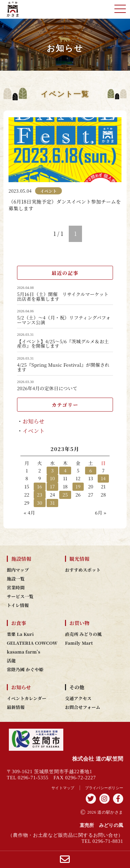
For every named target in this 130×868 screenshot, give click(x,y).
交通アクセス (78, 698)
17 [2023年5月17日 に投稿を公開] (52, 486)
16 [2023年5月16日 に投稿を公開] (40, 486)
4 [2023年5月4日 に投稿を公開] (65, 470)
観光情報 (79, 559)
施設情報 (21, 559)
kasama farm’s (23, 652)
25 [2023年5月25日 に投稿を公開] (65, 494)
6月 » (101, 513)
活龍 (11, 661)
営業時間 (16, 588)
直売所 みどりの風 (83, 634)
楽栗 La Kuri (20, 634)
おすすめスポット (83, 570)
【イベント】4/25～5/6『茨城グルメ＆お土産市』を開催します (63, 344)
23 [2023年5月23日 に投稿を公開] (40, 494)
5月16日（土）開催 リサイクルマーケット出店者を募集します (63, 297)
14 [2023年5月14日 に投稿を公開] (103, 478)
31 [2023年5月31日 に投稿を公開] (52, 503)
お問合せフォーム (83, 707)
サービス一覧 (20, 596)
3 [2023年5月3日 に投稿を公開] (52, 470)
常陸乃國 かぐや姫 (25, 670)
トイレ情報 (18, 605)
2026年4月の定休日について (47, 388)
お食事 (19, 623)
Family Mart (79, 643)
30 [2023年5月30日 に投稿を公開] (40, 503)
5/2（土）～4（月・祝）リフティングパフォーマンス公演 (64, 320)
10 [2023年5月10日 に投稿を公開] (52, 478)
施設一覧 (16, 579)
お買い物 (79, 623)
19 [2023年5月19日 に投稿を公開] (78, 486)
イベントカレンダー (27, 698)
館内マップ (18, 570)
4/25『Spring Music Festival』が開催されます (63, 367)
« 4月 (29, 513)
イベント (34, 431)
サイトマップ (63, 788)
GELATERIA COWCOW (32, 643)
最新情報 (16, 707)
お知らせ (34, 421)
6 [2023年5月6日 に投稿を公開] (91, 470)
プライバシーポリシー (104, 788)
